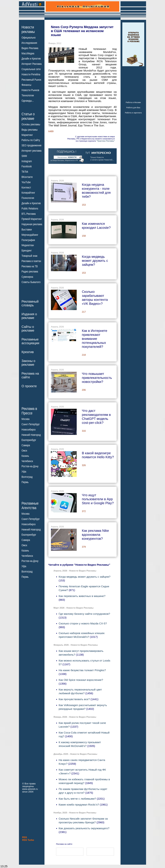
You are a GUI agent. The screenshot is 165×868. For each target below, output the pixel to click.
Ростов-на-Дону (30, 466)
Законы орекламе (28, 363)
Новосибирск (29, 430)
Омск (24, 451)
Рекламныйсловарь (30, 303)
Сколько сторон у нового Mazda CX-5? (83, 623)
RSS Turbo (28, 840)
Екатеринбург (29, 440)
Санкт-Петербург (31, 424)
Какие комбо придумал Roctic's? (79, 805)
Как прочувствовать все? (74, 699)
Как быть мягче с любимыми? (77, 799)
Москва (25, 419)
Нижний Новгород (31, 435)
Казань (25, 456)
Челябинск (27, 461)
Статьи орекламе (28, 116)
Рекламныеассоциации (30, 341)
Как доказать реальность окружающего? (84, 828)
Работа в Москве (133, 102)
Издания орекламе (29, 316)
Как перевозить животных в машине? (82, 596)
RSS (25, 837)
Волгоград (27, 477)
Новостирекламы (28, 29)
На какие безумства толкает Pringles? (82, 670)
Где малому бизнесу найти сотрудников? (84, 614)
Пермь (25, 482)
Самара (26, 445)
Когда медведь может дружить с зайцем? (84, 577)
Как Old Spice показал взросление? (81, 680)
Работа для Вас (133, 108)
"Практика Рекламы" (106, 141)
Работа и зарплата (133, 113)
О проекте (29, 386)
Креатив (28, 352)
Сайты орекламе (28, 329)
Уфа (24, 472)
